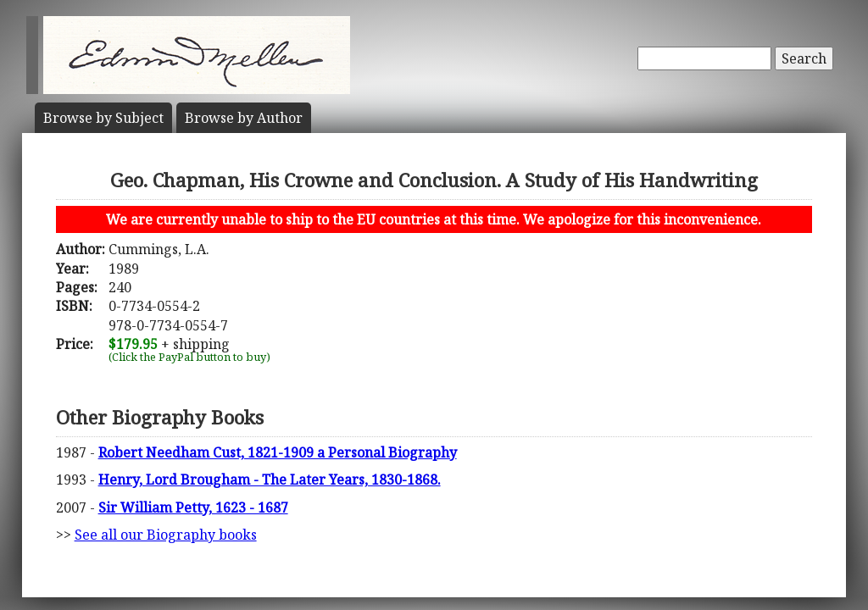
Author (244, 118)
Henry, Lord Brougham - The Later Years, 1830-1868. (270, 480)
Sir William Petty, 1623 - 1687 (193, 507)
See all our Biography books (166, 535)
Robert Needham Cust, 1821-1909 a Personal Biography (278, 452)
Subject (103, 118)
